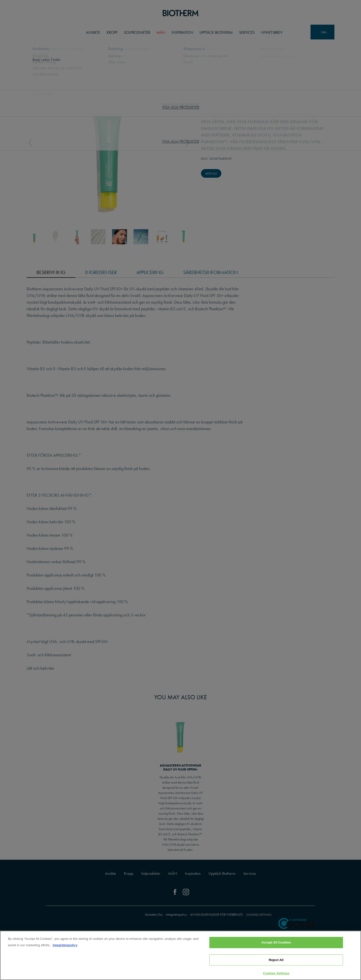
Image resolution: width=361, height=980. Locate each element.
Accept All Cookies (276, 942)
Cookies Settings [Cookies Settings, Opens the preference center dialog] (276, 973)
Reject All (276, 960)
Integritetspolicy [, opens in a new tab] (65, 945)
